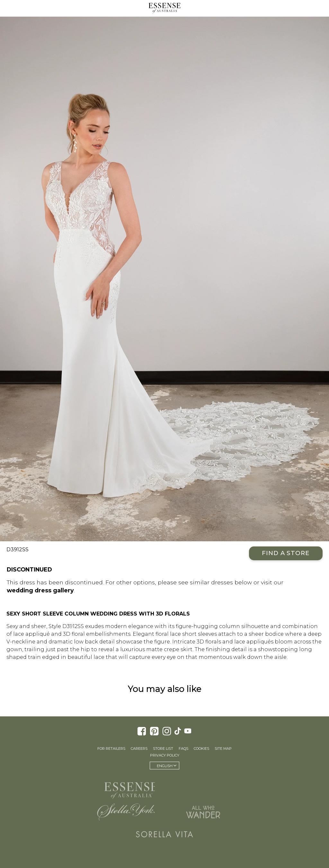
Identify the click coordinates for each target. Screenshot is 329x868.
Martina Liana (203, 788)
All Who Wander (203, 812)
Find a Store (286, 553)
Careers (139, 748)
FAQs (183, 748)
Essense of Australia (164, 8)
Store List (163, 748)
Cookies (201, 748)
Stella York (126, 812)
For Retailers (111, 748)
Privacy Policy (165, 755)
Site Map (223, 748)
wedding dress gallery (40, 590)
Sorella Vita (164, 834)
